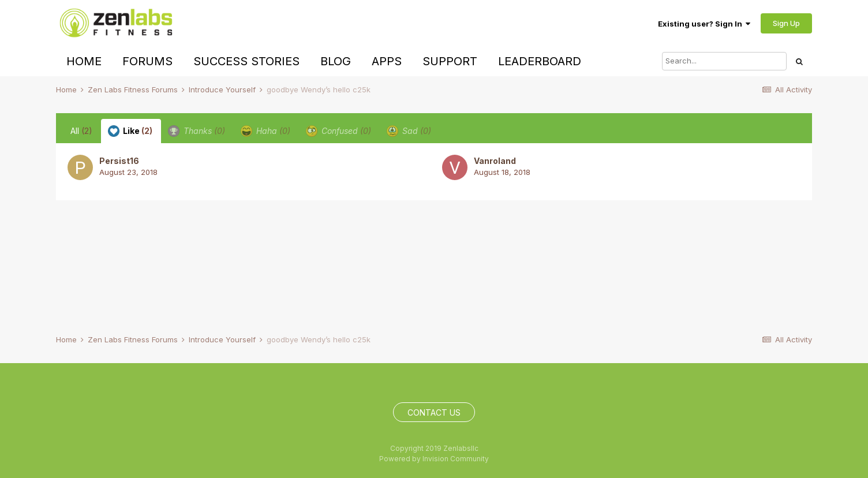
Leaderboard (540, 61)
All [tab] (81, 131)
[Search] (724, 61)
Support (450, 61)
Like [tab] (130, 131)
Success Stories (246, 61)
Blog (336, 61)
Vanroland (495, 161)
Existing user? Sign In (704, 24)
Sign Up (786, 23)
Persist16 (119, 161)
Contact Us (434, 412)
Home (84, 61)
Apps (387, 61)
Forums (147, 61)
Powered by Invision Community (434, 459)
